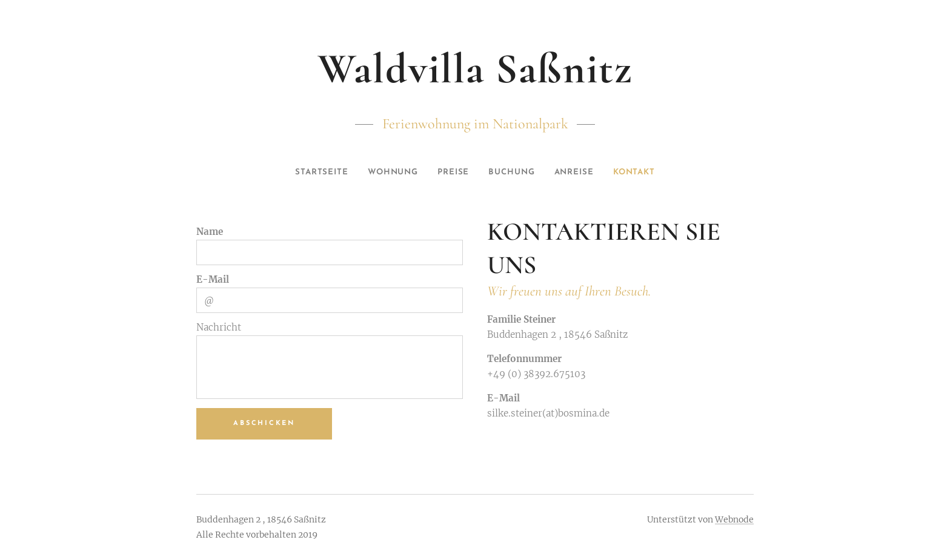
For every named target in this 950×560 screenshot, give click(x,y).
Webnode (734, 519)
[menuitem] (312, 173)
